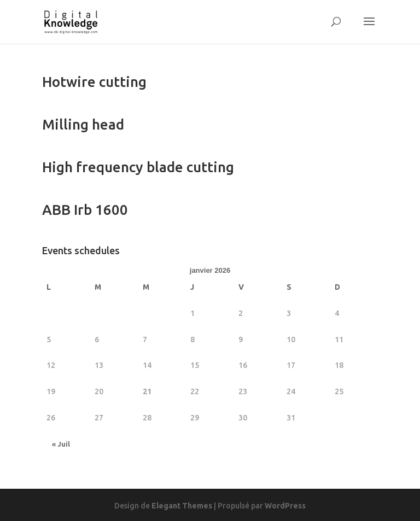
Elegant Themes (182, 506)
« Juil (61, 444)
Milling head (83, 124)
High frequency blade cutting (138, 167)
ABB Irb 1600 (85, 210)
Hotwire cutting (94, 82)
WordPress (285, 506)
